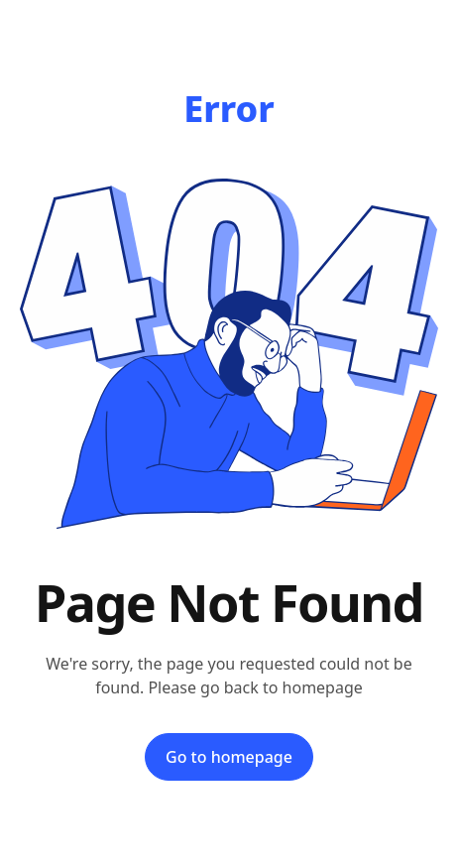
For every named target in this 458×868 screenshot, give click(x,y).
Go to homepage (229, 757)
